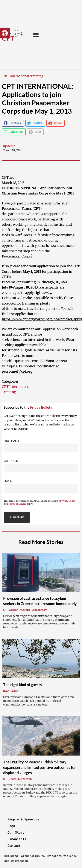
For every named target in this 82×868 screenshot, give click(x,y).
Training (37, 76)
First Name (11, 441)
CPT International (16, 76)
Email (8, 481)
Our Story (16, 832)
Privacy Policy (68, 501)
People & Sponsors (23, 819)
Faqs (11, 826)
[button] (5, 33)
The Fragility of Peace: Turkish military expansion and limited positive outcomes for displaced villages (40, 767)
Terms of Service (17, 504)
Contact (14, 846)
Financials (17, 839)
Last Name (11, 461)
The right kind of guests (22, 685)
